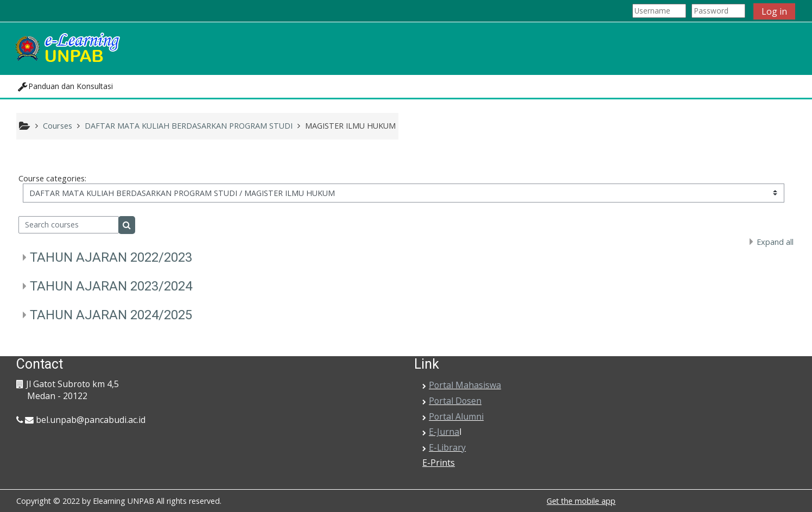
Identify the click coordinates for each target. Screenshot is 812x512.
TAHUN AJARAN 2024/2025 (111, 315)
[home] (67, 48)
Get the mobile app (581, 501)
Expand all (775, 242)
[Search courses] (69, 225)
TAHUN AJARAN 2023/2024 (111, 286)
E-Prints (439, 463)
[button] (65, 86)
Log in (774, 11)
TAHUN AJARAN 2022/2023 (111, 257)
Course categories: (52, 178)
